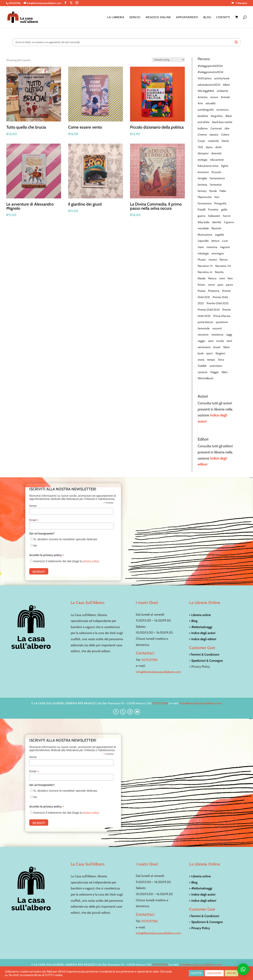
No (35, 546)
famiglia (202, 178)
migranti (225, 247)
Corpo (201, 141)
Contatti (223, 17)
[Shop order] (168, 60)
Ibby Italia (203, 222)
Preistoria (214, 291)
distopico (203, 153)
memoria (212, 247)
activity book (222, 78)
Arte (200, 103)
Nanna (224, 260)
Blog (207, 17)
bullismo (203, 128)
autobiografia (206, 110)
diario (209, 147)
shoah (217, 347)
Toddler (202, 366)
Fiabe (223, 191)
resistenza (217, 335)
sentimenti (204, 347)
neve (222, 278)
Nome (33, 506)
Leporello (203, 241)
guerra (202, 216)
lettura (215, 241)
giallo (224, 209)
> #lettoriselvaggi (201, 627)
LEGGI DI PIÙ (214, 973)
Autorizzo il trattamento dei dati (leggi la (66, 561)
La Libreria (116, 17)
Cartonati (216, 128)
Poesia (202, 291)
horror (227, 216)
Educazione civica (208, 166)
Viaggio (214, 372)
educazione (217, 160)
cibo (227, 128)
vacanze (202, 372)
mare (201, 247)
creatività (213, 141)
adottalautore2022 (209, 85)
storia (201, 360)
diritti (218, 147)
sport (210, 353)
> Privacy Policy (200, 928)
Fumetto (213, 209)
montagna (218, 253)
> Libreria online (200, 615)
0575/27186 (149, 660)
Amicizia (203, 97)
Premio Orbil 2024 (209, 310)
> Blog (193, 621)
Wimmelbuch (206, 378)
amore (214, 97)
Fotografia (220, 203)
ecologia (202, 160)
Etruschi (216, 172)
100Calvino (205, 78)
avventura (222, 110)
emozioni (203, 172)
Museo (202, 260)
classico (214, 135)
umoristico (216, 366)
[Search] (236, 42)
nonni (211, 285)
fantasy (202, 191)
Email (34, 520)
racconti (217, 328)
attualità (211, 103)
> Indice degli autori (202, 633)
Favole (213, 191)
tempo (211, 360)
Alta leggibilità (206, 91)
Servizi (135, 17)
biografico (217, 116)
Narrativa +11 (205, 266)
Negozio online (158, 17)
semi (229, 341)
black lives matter (222, 122)
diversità (216, 153)
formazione (205, 203)
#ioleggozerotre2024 (210, 72)
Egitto (225, 166)
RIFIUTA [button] (231, 973)
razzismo (203, 335)
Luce (225, 241)
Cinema (202, 135)
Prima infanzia (222, 316)
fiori (217, 197)
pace (220, 285)
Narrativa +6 (205, 272)
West (225, 372)
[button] (243, 969)
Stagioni (220, 353)
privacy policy (91, 561)
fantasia (202, 185)
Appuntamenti (187, 17)
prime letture (205, 322)
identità (217, 222)
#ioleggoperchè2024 (210, 66)
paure (229, 285)
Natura (212, 278)
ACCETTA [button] (196, 973)
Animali (225, 97)
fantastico (216, 185)
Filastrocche (205, 197)
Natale (202, 278)
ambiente (222, 91)
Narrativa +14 (223, 266)
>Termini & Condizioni (204, 654)
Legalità (219, 235)
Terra (221, 360)
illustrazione (205, 235)
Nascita (219, 272)
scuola (220, 341)
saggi (229, 335)
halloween (214, 216)
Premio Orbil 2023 (218, 303)
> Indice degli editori (203, 639)
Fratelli (202, 209)
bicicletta (203, 116)
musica (213, 260)
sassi (211, 341)
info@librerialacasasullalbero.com (158, 672)
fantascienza (217, 178)
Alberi (226, 85)
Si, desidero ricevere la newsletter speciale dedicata (65, 539)
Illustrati (216, 228)
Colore (225, 135)
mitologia (203, 253)
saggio (201, 341)
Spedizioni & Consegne (207, 661)
